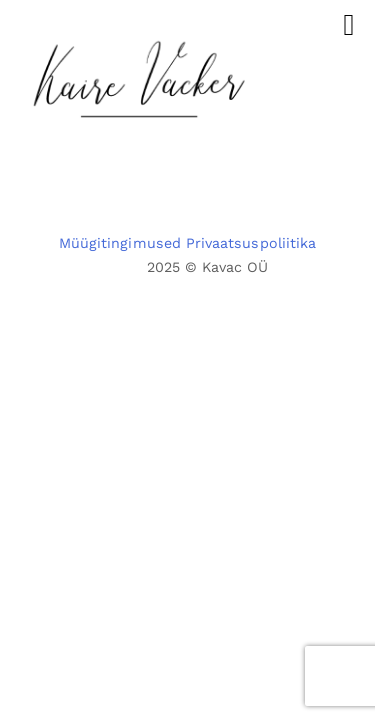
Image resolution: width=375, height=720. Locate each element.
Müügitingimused (120, 243)
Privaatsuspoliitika (251, 243)
